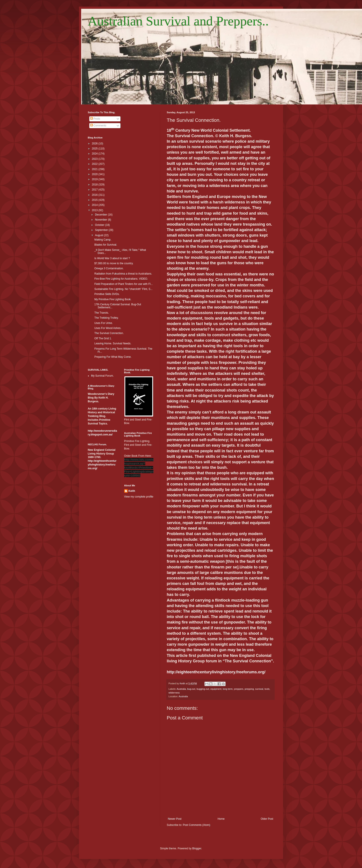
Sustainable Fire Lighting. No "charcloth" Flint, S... (123, 289)
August (99, 235)
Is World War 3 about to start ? (112, 258)
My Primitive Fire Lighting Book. (113, 299)
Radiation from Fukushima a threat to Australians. (123, 274)
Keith (132, 491)
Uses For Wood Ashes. (108, 328)
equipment (216, 689)
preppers (239, 689)
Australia (181, 689)
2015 (95, 200)
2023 (95, 159)
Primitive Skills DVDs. (107, 294)
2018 (95, 185)
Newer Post (175, 819)
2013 (95, 210)
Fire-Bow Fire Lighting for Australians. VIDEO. (121, 279)
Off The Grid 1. (103, 338)
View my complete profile (139, 497)
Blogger (197, 848)
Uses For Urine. (104, 323)
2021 (95, 169)
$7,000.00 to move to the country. (114, 263)
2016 (95, 195)
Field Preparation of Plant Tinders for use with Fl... (124, 284)
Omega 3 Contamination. (109, 268)
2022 (95, 164)
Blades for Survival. (106, 245)
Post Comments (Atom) (196, 825)
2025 (95, 149)
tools (267, 689)
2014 (95, 205)
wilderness (174, 693)
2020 (95, 174)
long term (228, 689)
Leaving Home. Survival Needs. (113, 343)
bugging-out (203, 689)
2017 (95, 190)
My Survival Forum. (102, 376)
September (102, 230)
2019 (95, 179)
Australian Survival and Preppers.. (178, 21)
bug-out (191, 689)
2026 (95, 144)
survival (259, 689)
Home (221, 819)
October (100, 225)
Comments (98, 126)
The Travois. (102, 313)
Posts (95, 119)
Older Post (267, 819)
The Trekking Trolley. (106, 318)
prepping (249, 689)
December (101, 215)
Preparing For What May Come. (113, 357)
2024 (95, 154)
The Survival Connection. (109, 333)
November (101, 220)
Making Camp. (103, 240)
